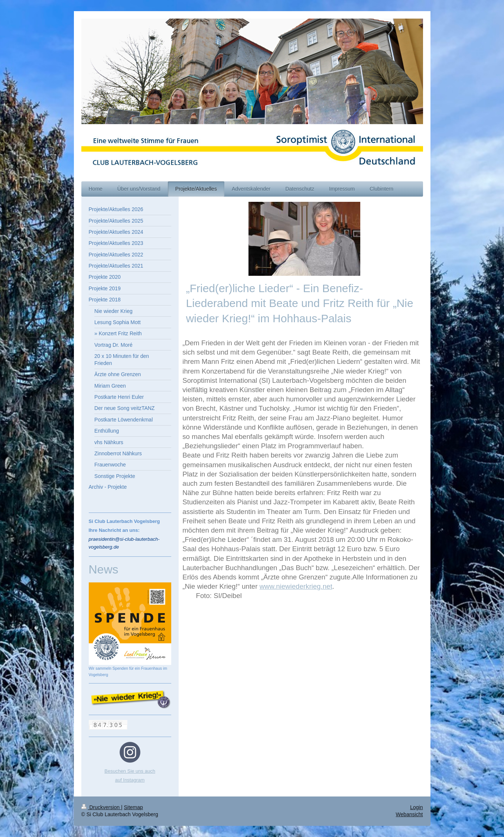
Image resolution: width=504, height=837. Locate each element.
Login (416, 807)
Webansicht (409, 814)
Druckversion (101, 807)
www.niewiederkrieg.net (296, 586)
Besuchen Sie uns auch (130, 771)
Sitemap (134, 807)
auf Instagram (130, 780)
